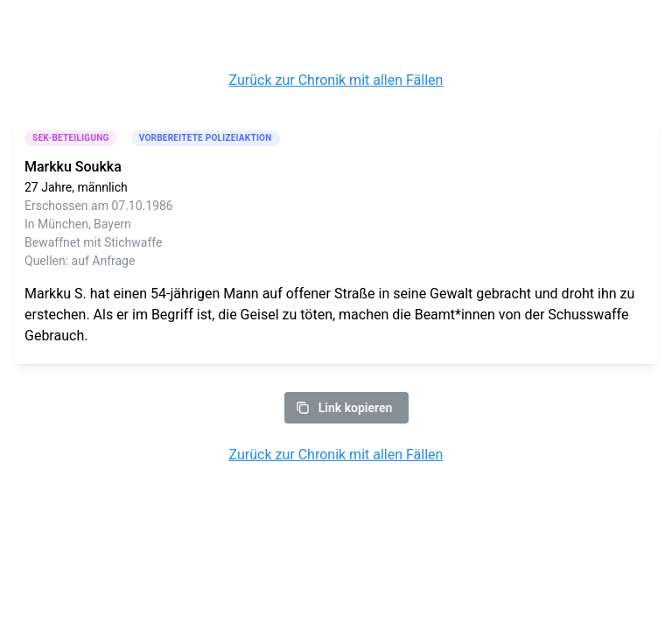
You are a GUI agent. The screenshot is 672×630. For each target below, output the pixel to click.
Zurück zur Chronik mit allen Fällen (336, 80)
